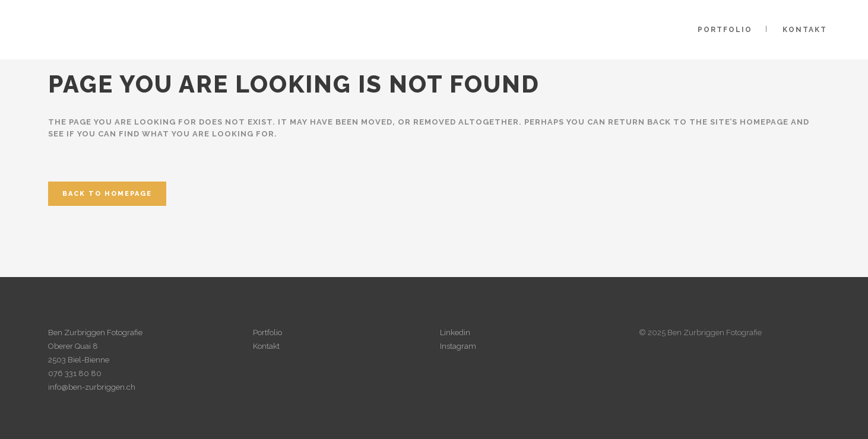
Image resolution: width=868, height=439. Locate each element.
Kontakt (266, 346)
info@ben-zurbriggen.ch (92, 387)
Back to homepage (107, 194)
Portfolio (267, 333)
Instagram (458, 346)
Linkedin (455, 333)
